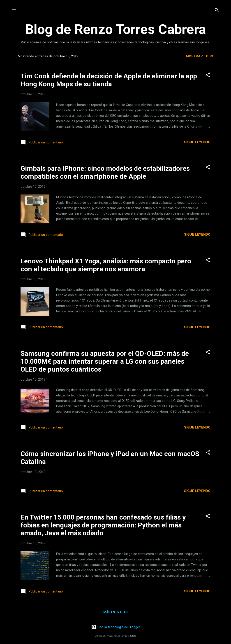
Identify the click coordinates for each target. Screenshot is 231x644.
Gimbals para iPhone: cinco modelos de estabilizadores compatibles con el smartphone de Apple (105, 172)
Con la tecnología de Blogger (116, 627)
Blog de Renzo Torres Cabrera (115, 29)
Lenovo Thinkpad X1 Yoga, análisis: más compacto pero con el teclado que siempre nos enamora (106, 265)
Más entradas (115, 612)
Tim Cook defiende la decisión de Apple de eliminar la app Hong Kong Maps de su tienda (109, 80)
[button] (208, 75)
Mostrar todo (200, 56)
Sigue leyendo (197, 142)
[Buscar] (217, 11)
